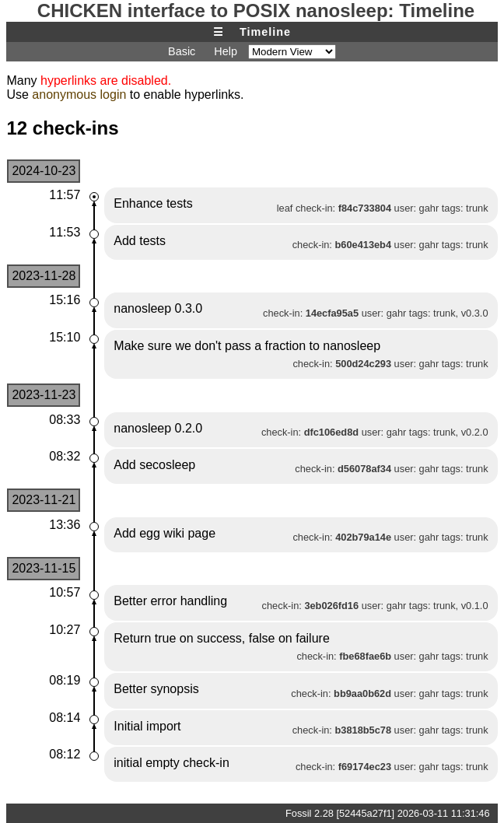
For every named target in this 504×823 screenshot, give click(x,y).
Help (226, 51)
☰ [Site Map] (219, 32)
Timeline (265, 32)
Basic (182, 51)
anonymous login (79, 95)
